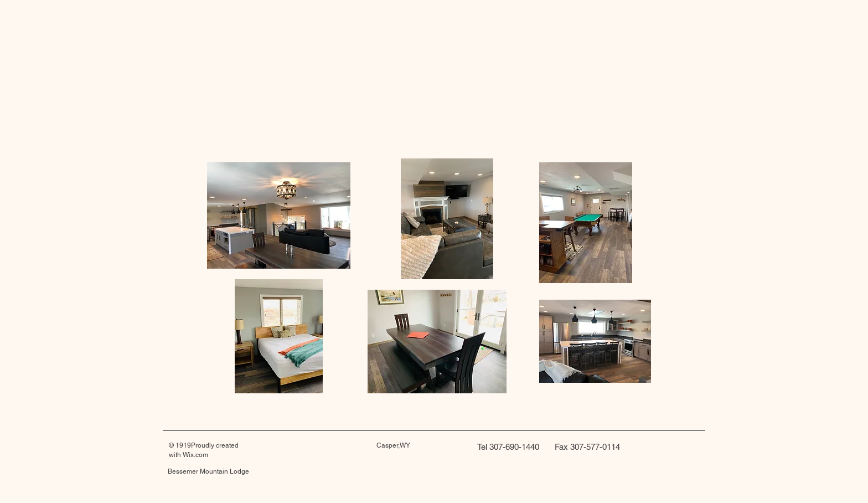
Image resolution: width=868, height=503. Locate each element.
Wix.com (195, 455)
